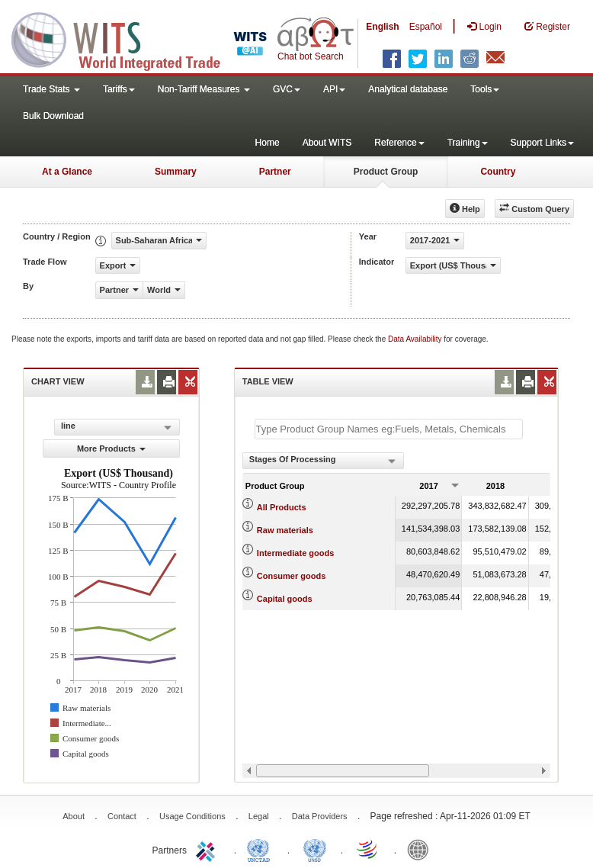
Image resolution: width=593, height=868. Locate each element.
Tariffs (119, 89)
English (382, 27)
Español (426, 27)
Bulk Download (53, 116)
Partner (275, 172)
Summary (176, 172)
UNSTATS (315, 849)
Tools (485, 89)
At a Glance (67, 172)
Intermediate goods (295, 553)
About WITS (327, 143)
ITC (208, 849)
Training (468, 143)
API (334, 89)
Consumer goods (291, 576)
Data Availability (416, 339)
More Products (111, 448)
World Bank (422, 849)
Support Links (542, 143)
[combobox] (323, 461)
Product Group (386, 172)
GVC (287, 89)
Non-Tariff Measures (204, 89)
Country (498, 172)
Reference (399, 143)
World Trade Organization (368, 849)
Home (268, 143)
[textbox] (389, 429)
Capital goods (285, 599)
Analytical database (408, 89)
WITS (152, 38)
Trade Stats (51, 89)
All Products (282, 507)
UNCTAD (261, 849)
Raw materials (285, 530)
